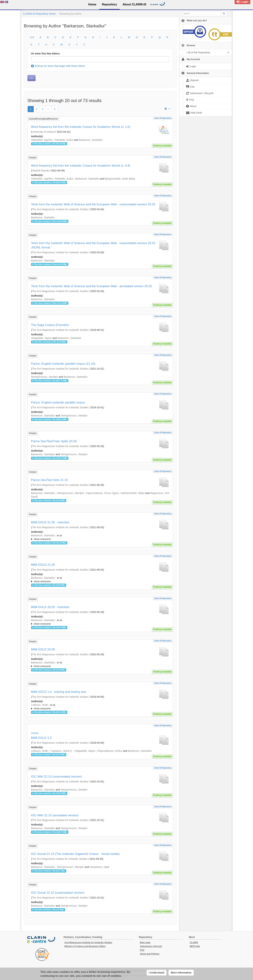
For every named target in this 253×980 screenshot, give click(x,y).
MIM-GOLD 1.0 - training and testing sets (59, 692)
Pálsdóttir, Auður (64, 140)
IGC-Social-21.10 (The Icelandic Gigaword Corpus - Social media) (75, 854)
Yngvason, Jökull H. (61, 751)
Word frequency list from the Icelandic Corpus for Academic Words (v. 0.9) (81, 166)
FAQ (142, 950)
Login (242, 2)
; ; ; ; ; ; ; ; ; (100, 707)
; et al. (100, 537)
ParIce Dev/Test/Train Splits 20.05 (54, 441)
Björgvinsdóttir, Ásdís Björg (120, 179)
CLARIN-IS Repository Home (39, 14)
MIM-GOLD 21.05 (43, 565)
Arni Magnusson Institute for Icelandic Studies (88, 943)
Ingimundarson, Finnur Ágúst (102, 493)
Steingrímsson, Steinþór (44, 377)
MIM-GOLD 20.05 (43, 649)
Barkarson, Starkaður (91, 140)
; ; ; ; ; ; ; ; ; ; (100, 537)
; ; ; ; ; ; (100, 622)
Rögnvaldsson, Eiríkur (110, 751)
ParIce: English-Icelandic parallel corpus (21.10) (63, 364)
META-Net (195, 946)
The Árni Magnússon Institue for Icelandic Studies (60, 859)
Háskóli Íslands (40, 171)
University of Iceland (43, 132)
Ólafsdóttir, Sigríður (42, 140)
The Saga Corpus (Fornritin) (50, 325)
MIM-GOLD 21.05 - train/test (50, 522)
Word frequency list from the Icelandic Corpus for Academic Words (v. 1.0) (81, 127)
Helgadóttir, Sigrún (41, 338)
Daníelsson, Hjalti (100, 867)
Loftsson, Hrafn (40, 705)
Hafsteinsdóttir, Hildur (133, 493)
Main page (145, 943)
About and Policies (150, 954)
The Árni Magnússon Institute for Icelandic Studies (60, 209)
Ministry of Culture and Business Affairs (85, 946)
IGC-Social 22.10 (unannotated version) (58, 893)
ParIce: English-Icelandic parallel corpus (58, 402)
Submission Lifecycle (151, 946)
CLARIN (194, 943)
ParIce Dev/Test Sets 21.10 (49, 480)
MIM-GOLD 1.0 (41, 738)
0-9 (32, 37)
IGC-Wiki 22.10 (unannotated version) (56, 777)
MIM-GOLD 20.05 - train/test (50, 607)
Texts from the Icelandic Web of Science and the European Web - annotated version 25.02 (91, 286)
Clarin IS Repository (163, 118)
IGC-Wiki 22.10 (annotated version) (55, 815)
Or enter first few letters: (46, 54)
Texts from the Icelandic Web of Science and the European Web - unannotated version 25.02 (93, 204)
